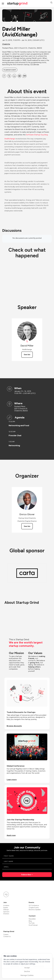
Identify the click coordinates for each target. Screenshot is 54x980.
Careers (6, 934)
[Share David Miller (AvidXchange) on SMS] (25, 76)
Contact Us (7, 936)
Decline (27, 971)
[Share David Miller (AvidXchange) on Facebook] (4, 76)
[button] (51, 3)
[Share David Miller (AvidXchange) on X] (9, 76)
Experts (6, 908)
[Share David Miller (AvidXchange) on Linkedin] (14, 76)
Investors (6, 905)
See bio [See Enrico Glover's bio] (27, 526)
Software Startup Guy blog (37, 135)
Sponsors (6, 912)
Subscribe (26, 875)
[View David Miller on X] (27, 341)
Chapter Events (34, 908)
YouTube (32, 923)
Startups (6, 910)
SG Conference (34, 905)
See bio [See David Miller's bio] (27, 355)
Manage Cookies (27, 975)
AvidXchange (10, 139)
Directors (6, 914)
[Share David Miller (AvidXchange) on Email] (19, 76)
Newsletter (32, 919)
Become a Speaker (35, 910)
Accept (27, 968)
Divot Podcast (33, 925)
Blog (30, 921)
